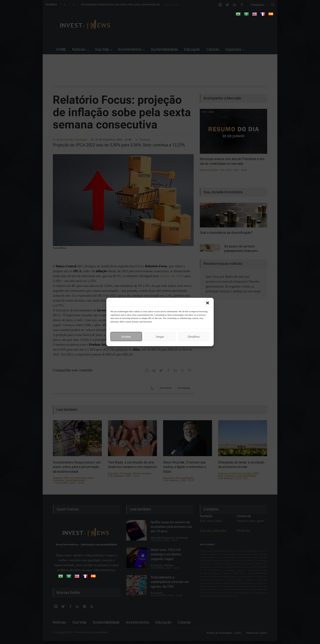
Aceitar (126, 336)
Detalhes (194, 336)
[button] (208, 303)
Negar (160, 336)
